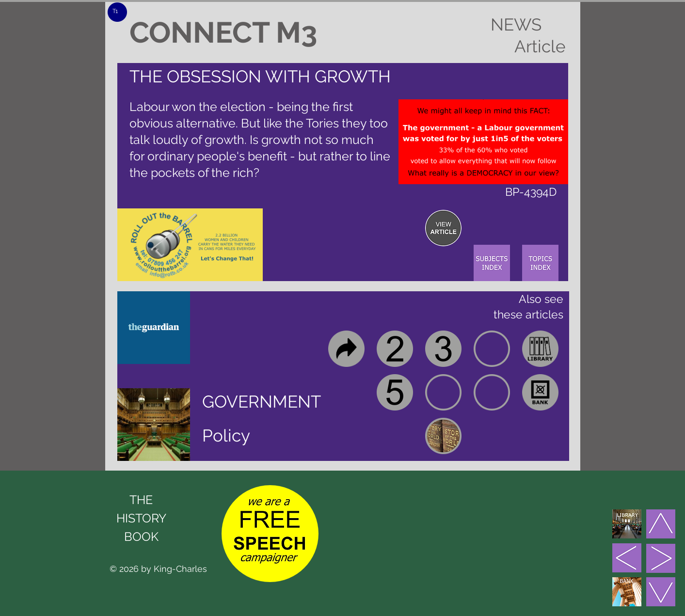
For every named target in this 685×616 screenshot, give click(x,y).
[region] (443, 228)
